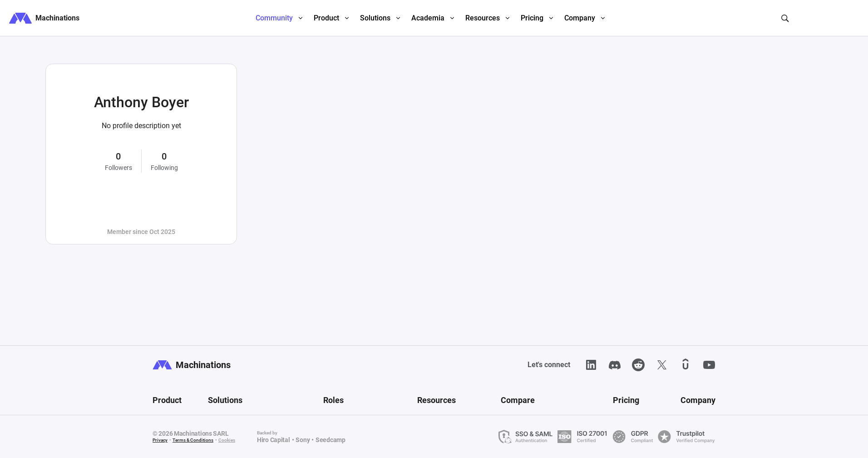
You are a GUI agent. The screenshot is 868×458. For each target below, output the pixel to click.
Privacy (160, 440)
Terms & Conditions (193, 440)
